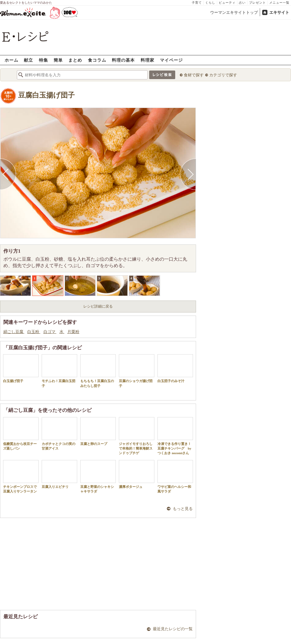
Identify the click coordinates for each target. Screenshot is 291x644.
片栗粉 (73, 332)
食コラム (97, 60)
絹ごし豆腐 (14, 332)
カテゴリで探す (223, 75)
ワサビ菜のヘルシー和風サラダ (175, 477)
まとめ (75, 60)
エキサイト (279, 12)
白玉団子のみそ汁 (175, 368)
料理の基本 (123, 60)
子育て (197, 3)
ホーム (11, 60)
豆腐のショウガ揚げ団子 (137, 371)
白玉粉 (34, 332)
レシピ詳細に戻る (98, 306)
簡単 (58, 60)
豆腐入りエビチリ (59, 474)
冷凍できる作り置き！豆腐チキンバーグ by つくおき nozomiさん (175, 436)
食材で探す (194, 75)
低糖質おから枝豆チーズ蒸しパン (21, 434)
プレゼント (257, 3)
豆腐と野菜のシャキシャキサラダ (98, 477)
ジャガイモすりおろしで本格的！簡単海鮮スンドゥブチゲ (137, 436)
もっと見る (183, 509)
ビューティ (227, 3)
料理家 (147, 60)
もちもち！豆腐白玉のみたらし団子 (98, 371)
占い (242, 3)
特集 (43, 60)
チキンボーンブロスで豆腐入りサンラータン (21, 477)
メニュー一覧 (279, 3)
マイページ (171, 60)
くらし (210, 3)
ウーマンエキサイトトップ (234, 12)
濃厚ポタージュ (137, 474)
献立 (28, 60)
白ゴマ (50, 332)
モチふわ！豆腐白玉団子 (59, 371)
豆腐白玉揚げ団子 (46, 95)
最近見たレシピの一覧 (173, 629)
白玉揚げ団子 (21, 368)
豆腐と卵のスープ (98, 431)
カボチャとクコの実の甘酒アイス (59, 434)
